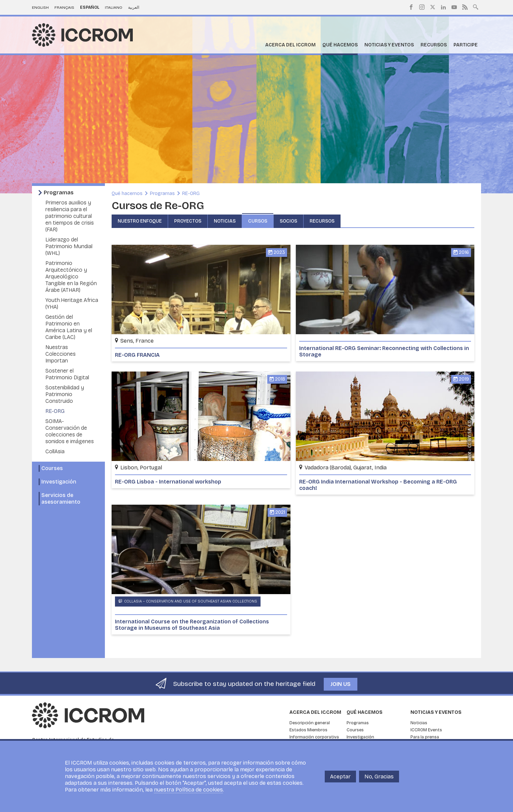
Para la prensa (425, 737)
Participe (466, 45)
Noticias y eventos (389, 45)
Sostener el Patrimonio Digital (67, 374)
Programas (59, 192)
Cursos (258, 221)
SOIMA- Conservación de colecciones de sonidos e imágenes (70, 431)
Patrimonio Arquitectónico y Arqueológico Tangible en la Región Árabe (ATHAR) (71, 277)
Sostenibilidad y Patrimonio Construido (65, 394)
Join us (341, 684)
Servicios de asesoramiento (61, 498)
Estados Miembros (308, 730)
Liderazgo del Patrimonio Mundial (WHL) (69, 246)
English (40, 7)
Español (90, 7)
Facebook (411, 7)
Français (64, 7)
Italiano (114, 7)
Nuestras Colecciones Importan (61, 354)
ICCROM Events (426, 730)
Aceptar (340, 777)
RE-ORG (55, 411)
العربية (134, 7)
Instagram (422, 7)
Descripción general (310, 723)
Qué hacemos (340, 45)
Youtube (454, 7)
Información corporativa (314, 737)
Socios (288, 221)
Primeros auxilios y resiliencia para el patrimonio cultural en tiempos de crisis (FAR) (70, 216)
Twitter (433, 7)
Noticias (225, 221)
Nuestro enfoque (140, 221)
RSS (465, 7)
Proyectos (188, 221)
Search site (476, 6)
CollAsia (55, 451)
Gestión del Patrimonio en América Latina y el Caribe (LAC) (69, 327)
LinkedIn (443, 7)
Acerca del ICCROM (290, 45)
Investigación (59, 482)
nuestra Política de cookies (188, 790)
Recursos (434, 45)
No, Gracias (379, 777)
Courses (52, 468)
